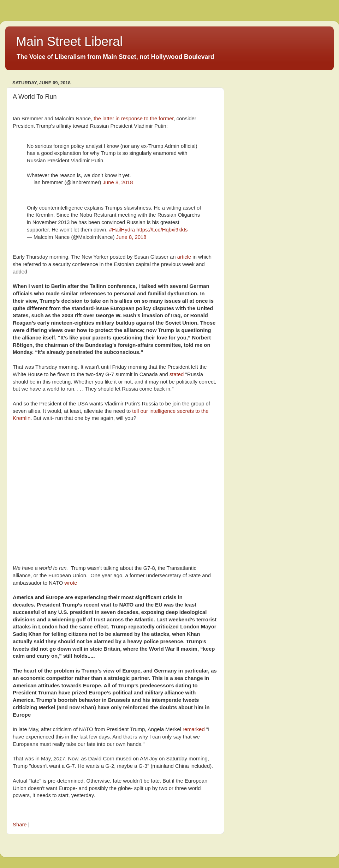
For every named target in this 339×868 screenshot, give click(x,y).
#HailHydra (122, 230)
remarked (194, 729)
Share (20, 825)
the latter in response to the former (133, 119)
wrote (71, 583)
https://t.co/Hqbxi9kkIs (162, 230)
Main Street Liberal (69, 41)
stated (177, 374)
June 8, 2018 (118, 182)
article (184, 257)
